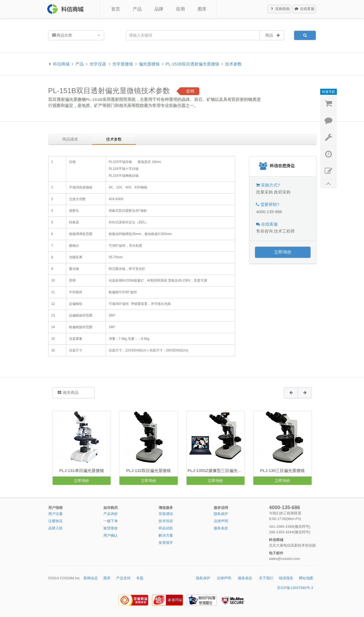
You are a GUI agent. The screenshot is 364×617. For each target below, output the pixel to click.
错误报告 (286, 578)
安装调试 (166, 514)
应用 (180, 9)
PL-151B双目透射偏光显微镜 (192, 64)
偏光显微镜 (149, 64)
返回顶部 (329, 184)
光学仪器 (98, 64)
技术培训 (166, 521)
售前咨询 (264, 231)
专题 (140, 578)
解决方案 (166, 535)
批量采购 (264, 192)
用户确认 (111, 535)
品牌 (159, 9)
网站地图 (306, 578)
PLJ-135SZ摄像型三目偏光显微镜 (216, 471)
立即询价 (283, 252)
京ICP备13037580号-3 (295, 588)
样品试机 (166, 528)
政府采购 (282, 192)
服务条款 (221, 528)
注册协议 (55, 521)
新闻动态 (91, 578)
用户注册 (55, 514)
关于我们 (266, 578)
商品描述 (70, 139)
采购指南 (279, 9)
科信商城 (61, 64)
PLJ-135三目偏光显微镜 (282, 471)
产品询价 (111, 514)
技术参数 (233, 64)
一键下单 (111, 521)
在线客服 (304, 9)
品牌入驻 (55, 528)
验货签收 (111, 528)
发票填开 (166, 543)
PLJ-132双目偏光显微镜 (148, 471)
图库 (202, 9)
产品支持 (123, 578)
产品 (137, 9)
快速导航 (329, 92)
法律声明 (221, 521)
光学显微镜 (123, 64)
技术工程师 (284, 231)
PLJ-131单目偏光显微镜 (82, 471)
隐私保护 (221, 514)
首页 (116, 9)
